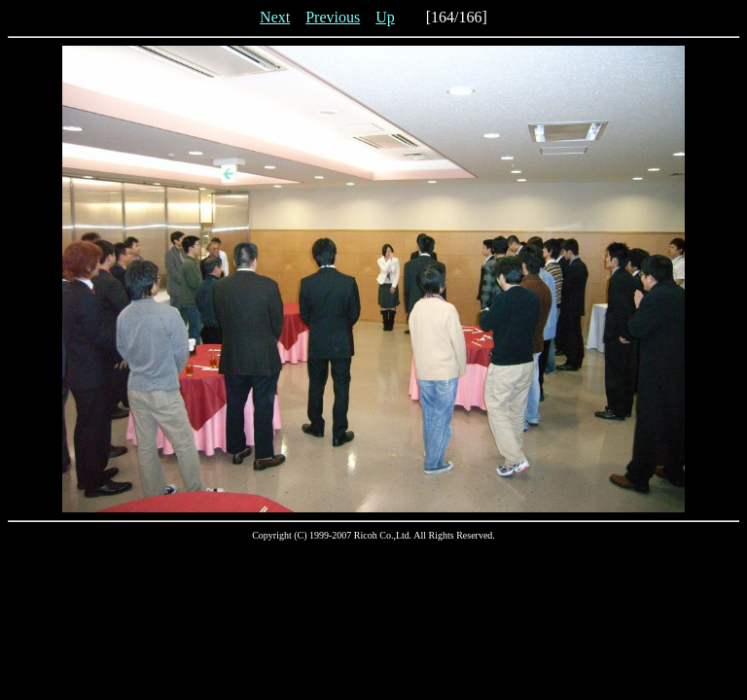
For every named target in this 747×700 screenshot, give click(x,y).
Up (385, 17)
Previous (333, 17)
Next (275, 17)
